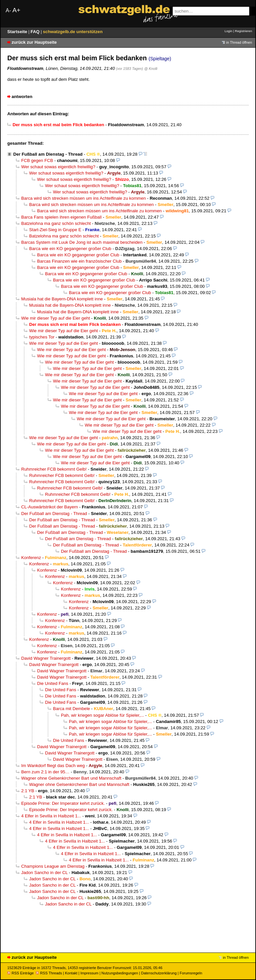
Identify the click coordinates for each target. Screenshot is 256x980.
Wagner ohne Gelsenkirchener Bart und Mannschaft (71, 778)
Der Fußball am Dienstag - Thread (48, 154)
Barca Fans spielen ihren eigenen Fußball (61, 217)
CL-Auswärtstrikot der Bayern (50, 507)
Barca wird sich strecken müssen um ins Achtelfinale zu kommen (83, 198)
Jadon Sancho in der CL (44, 873)
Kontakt (71, 973)
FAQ (36, 32)
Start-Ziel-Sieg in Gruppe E (55, 230)
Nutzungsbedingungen (120, 973)
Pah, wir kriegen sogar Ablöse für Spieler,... (102, 715)
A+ (16, 10)
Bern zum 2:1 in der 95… (45, 772)
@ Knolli (151, 69)
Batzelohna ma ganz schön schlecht (56, 223)
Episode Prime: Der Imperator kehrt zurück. (63, 803)
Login (228, 31)
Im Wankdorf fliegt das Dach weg (53, 766)
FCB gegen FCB (37, 160)
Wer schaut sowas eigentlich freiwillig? (58, 167)
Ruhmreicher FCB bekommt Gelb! (54, 469)
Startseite (18, 32)
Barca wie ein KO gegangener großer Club (70, 249)
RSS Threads (49, 973)
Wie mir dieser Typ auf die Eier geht (56, 318)
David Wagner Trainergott (46, 658)
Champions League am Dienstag (53, 866)
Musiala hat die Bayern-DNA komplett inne (62, 299)
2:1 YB (28, 791)
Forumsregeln (191, 973)
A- (8, 10)
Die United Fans (53, 683)
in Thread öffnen (239, 42)
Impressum (90, 973)
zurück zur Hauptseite (34, 42)
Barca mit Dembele (72, 709)
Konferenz (31, 558)
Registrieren (243, 31)
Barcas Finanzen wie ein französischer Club (79, 261)
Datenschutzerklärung (159, 973)
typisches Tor (42, 337)
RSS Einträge (21, 973)
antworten (22, 97)
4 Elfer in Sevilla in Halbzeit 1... (51, 816)
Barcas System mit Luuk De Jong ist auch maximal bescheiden (82, 242)
